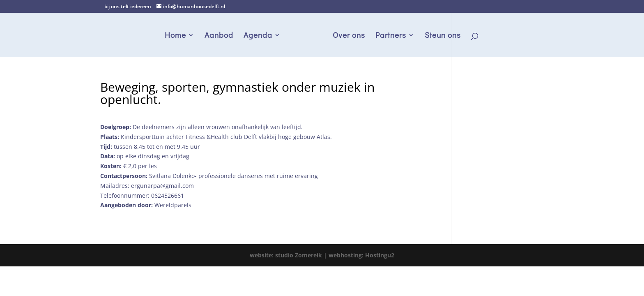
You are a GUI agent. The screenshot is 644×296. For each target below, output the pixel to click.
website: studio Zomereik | (289, 255)
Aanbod (219, 36)
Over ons (349, 36)
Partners (391, 36)
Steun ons (443, 36)
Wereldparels (173, 205)
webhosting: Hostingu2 (361, 255)
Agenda (258, 36)
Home (175, 36)
